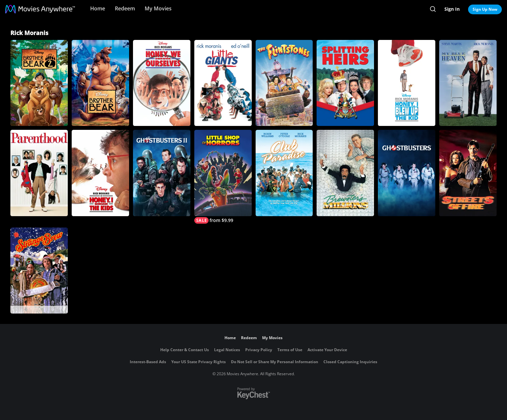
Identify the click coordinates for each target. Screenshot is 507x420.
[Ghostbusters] (407, 173)
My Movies (158, 8)
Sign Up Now (485, 9)
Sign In (452, 9)
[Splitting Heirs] (345, 83)
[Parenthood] (39, 173)
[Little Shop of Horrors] (223, 177)
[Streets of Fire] (468, 173)
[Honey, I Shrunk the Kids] (100, 173)
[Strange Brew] (39, 271)
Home (98, 8)
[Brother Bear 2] (39, 83)
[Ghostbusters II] (162, 173)
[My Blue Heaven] (468, 83)
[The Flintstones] (284, 83)
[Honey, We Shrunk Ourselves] (162, 83)
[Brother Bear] (100, 83)
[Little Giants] (223, 83)
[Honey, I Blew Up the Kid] (407, 83)
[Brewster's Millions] (345, 173)
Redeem (125, 8)
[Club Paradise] (284, 173)
